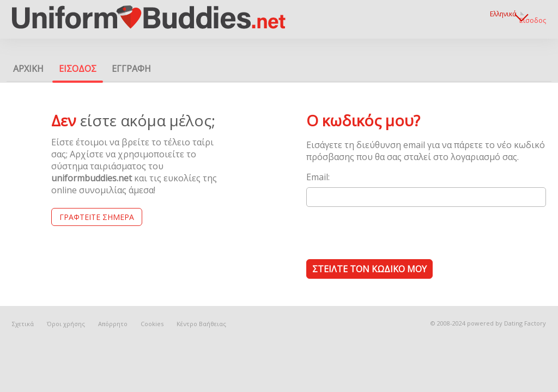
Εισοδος (533, 20)
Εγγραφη (131, 69)
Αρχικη (28, 69)
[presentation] (389, 232)
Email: (318, 177)
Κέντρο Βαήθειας (201, 324)
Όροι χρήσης (66, 324)
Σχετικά (23, 324)
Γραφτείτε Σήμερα (97, 217)
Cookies (152, 324)
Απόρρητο (113, 324)
